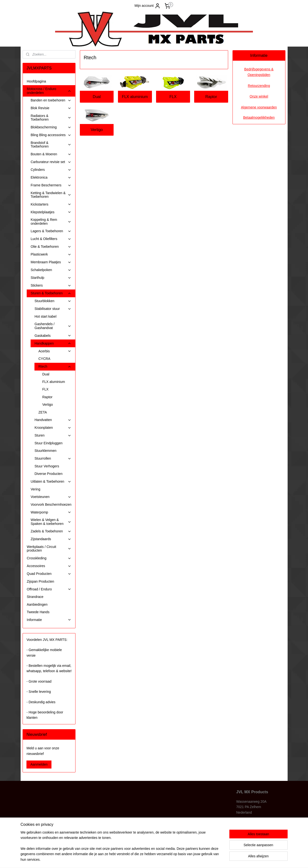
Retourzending (259, 86)
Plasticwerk (51, 254)
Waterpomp (51, 512)
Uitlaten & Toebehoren (51, 482)
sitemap (140, 859)
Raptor (211, 97)
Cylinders (51, 170)
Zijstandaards (51, 539)
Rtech (55, 367)
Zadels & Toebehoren (51, 531)
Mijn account (147, 6)
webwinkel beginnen (164, 859)
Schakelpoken (51, 270)
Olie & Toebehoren (51, 247)
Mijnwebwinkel (202, 859)
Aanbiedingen (37, 604)
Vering (35, 489)
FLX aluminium (135, 97)
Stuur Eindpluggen (48, 443)
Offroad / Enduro (49, 589)
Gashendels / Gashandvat (53, 326)
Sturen (53, 435)
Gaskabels (53, 336)
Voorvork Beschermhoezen (51, 504)
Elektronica (51, 178)
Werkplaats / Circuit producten (49, 549)
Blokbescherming (51, 127)
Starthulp (51, 278)
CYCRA (44, 359)
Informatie (49, 620)
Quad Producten (49, 574)
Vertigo (97, 130)
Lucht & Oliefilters (51, 239)
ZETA (43, 412)
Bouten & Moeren (51, 154)
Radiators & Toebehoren (51, 118)
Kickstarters (51, 204)
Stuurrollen (53, 459)
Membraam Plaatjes (51, 262)
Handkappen (53, 343)
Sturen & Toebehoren (51, 293)
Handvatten (53, 420)
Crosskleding (49, 558)
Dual (97, 97)
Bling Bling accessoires (51, 135)
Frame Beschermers (51, 185)
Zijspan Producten (40, 581)
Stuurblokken (53, 301)
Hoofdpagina (36, 81)
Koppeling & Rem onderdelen (51, 221)
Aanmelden (39, 764)
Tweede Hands (38, 612)
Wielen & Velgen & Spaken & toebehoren (51, 522)
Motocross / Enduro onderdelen (49, 91)
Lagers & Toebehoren (51, 231)
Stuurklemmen (45, 451)
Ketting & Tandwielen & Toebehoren (51, 195)
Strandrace (35, 597)
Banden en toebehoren (51, 100)
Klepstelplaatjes (51, 212)
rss (148, 859)
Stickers (51, 285)
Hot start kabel (45, 316)
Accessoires (49, 566)
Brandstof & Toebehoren (51, 145)
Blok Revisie (51, 108)
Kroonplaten (53, 428)
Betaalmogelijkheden (259, 117)
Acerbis (55, 351)
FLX (173, 97)
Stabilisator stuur (53, 309)
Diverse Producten (48, 474)
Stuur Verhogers (47, 466)
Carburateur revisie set (51, 162)
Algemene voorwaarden (259, 107)
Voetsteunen (51, 497)
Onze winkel (259, 96)
